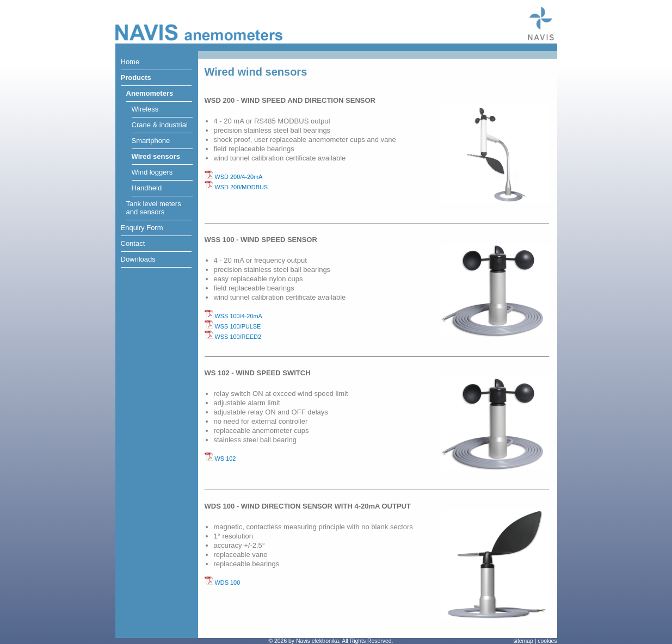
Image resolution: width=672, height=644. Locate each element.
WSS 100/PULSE (233, 326)
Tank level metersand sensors (154, 208)
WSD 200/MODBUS (236, 187)
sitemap (523, 641)
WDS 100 (223, 583)
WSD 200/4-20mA (234, 177)
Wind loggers (152, 172)
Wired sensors (156, 156)
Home (130, 62)
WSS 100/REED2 (233, 337)
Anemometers (150, 93)
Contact (133, 243)
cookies (547, 641)
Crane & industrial (160, 125)
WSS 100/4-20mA (233, 316)
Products (136, 78)
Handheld (147, 188)
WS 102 (220, 459)
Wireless (145, 109)
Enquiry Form (142, 228)
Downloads (138, 259)
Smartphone (151, 141)
